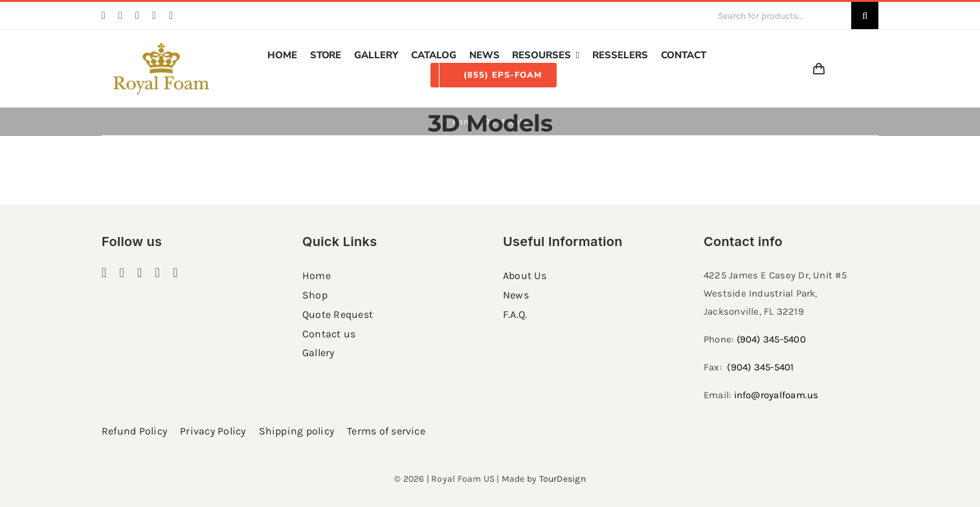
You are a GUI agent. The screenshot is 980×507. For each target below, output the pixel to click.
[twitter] (154, 16)
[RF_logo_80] (161, 47)
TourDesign (562, 479)
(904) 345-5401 (760, 367)
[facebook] (104, 16)
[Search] (865, 16)
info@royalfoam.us (776, 395)
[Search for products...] (779, 16)
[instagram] (120, 16)
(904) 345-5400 (771, 339)
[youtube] (171, 16)
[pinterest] (137, 16)
